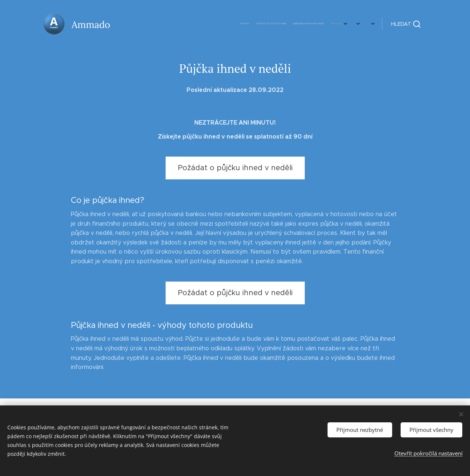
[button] (406, 24)
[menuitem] (273, 24)
